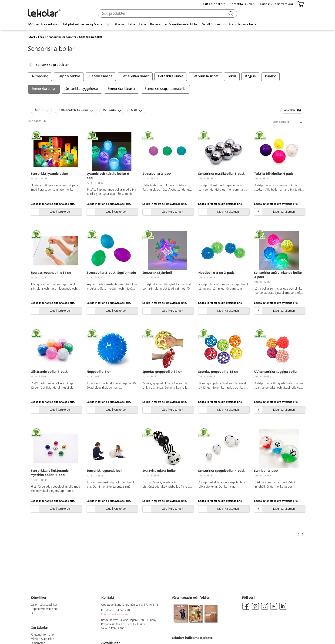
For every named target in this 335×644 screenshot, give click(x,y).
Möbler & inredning (43, 24)
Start (32, 37)
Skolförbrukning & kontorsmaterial (230, 24)
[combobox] (167, 13)
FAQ (33, 613)
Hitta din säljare (214, 4)
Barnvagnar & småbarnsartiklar (174, 24)
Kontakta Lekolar (242, 4)
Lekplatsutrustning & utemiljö (87, 24)
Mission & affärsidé (42, 639)
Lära (142, 24)
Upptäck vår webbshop (45, 609)
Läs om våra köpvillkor (44, 605)
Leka (131, 24)
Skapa (119, 24)
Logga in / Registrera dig (276, 4)
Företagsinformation (43, 635)
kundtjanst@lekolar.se (114, 615)
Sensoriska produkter (62, 37)
